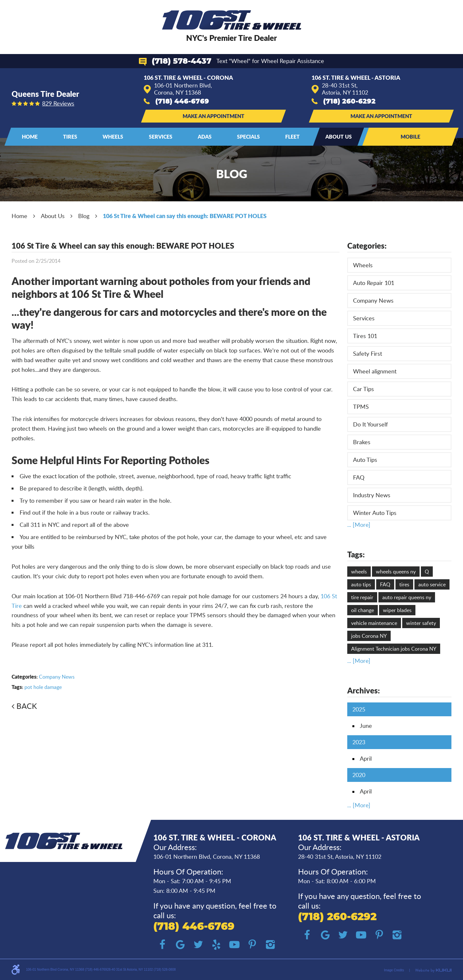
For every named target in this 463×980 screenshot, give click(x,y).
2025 (359, 709)
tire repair (362, 597)
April (366, 758)
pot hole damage (43, 687)
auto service (432, 584)
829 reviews (58, 103)
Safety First (368, 353)
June (366, 726)
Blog (84, 216)
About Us (339, 137)
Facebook (162, 945)
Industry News (372, 495)
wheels (359, 572)
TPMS (361, 407)
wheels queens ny (396, 572)
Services (161, 137)
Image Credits (394, 970)
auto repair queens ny (407, 597)
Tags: (356, 554)
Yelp (216, 945)
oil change (363, 610)
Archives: (363, 690)
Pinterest (252, 945)
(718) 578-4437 (182, 61)
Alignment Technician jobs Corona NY (394, 649)
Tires (70, 137)
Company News (57, 677)
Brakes (362, 442)
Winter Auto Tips (375, 513)
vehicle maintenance (374, 623)
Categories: (367, 246)
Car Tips (363, 389)
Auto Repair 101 (374, 283)
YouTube (234, 945)
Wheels (113, 137)
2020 (359, 775)
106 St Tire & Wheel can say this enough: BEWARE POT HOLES (185, 216)
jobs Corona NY (369, 636)
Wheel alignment (375, 371)
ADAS (205, 137)
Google (180, 945)
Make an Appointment (213, 116)
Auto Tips (365, 460)
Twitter (198, 945)
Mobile (410, 137)
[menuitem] (30, 137)
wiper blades (397, 610)
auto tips (361, 584)
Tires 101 (365, 336)
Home (30, 137)
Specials (248, 137)
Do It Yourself (370, 424)
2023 (359, 742)
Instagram (270, 945)
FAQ (359, 477)
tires (404, 584)
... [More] (359, 525)
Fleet (292, 137)
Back (27, 706)
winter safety (421, 623)
